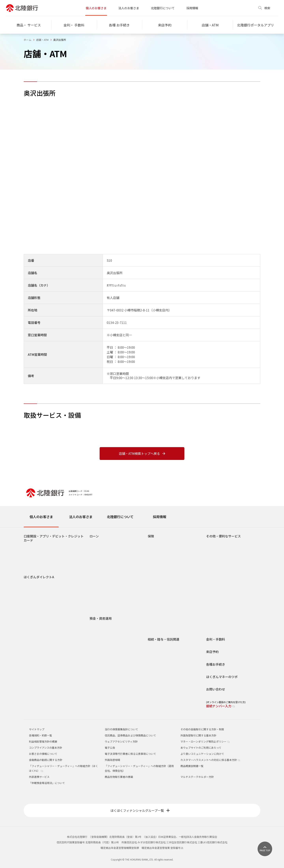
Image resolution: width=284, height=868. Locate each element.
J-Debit (214, 595)
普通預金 (98, 626)
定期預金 (98, 643)
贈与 (153, 652)
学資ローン (99, 560)
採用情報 (192, 8)
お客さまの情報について (43, 754)
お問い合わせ (216, 689)
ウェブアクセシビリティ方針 (121, 741)
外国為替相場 (112, 760)
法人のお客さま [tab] (81, 517)
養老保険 (156, 595)
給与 (212, 600)
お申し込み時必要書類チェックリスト (114, 595)
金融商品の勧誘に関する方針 (46, 760)
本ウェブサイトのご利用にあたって (201, 748)
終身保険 (156, 543)
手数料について (36, 630)
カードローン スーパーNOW (109, 572)
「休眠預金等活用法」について (47, 783)
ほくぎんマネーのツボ (222, 677)
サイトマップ (37, 729)
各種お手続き (216, 664)
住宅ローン (99, 543)
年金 (212, 578)
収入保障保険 (159, 572)
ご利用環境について (38, 613)
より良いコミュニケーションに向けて (202, 754)
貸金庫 (213, 555)
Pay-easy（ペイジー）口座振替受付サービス (234, 625)
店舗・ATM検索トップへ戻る (142, 453)
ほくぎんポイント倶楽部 (223, 606)
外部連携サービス (39, 777)
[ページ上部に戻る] (265, 849)
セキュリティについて (40, 607)
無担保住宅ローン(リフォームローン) (114, 549)
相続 (153, 646)
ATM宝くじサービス (221, 583)
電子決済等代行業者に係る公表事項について (130, 754)
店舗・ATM (42, 40)
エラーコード (35, 618)
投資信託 (98, 654)
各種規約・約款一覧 (41, 735)
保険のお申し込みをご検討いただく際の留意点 (166, 625)
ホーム (28, 40)
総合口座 (98, 631)
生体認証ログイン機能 (40, 624)
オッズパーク (217, 572)
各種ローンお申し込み (105, 583)
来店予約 (212, 652)
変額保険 (156, 600)
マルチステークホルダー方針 (197, 777)
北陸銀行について (163, 8)
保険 (151, 536)
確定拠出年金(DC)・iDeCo (108, 671)
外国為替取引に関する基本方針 (198, 735)
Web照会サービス (220, 589)
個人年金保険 (159, 549)
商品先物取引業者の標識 (119, 777)
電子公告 (110, 748)
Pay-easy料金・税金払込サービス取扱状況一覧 (54, 601)
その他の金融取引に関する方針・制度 (202, 729)
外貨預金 (98, 660)
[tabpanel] (142, 619)
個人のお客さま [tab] (41, 517)
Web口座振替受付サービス (225, 560)
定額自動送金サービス (222, 612)
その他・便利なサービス (223, 536)
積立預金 (98, 648)
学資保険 (156, 583)
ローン (94, 536)
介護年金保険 (159, 555)
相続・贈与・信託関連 (163, 639)
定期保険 (156, 578)
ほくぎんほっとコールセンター (227, 618)
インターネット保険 (162, 589)
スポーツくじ (217, 549)
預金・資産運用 (101, 618)
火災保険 (156, 606)
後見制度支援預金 (103, 637)
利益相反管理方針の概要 (43, 741)
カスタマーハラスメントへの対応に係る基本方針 (210, 760)
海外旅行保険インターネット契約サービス (175, 612)
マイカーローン (102, 555)
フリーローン (100, 578)
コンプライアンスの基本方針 (46, 748)
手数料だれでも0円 (220, 543)
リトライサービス (103, 606)
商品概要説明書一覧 (192, 766)
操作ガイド (33, 590)
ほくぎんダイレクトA (39, 577)
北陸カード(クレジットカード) (44, 565)
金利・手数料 (216, 639)
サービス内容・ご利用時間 (42, 584)
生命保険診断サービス (164, 618)
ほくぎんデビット (37, 559)
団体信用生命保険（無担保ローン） (113, 600)
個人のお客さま (96, 8)
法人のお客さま (129, 8)
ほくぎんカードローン (105, 566)
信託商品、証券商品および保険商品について (130, 735)
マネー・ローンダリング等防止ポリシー (205, 741)
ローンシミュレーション (107, 589)
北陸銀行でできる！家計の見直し (112, 683)
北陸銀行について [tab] (120, 517)
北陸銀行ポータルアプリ (41, 553)
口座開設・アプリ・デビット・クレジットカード (54, 538)
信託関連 (156, 658)
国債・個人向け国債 (104, 666)
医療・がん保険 (160, 560)
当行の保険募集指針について (121, 729)
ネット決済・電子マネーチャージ (228, 566)
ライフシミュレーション (107, 677)
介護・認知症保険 (161, 566)
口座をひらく (35, 548)
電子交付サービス (37, 596)
